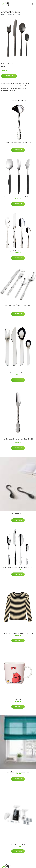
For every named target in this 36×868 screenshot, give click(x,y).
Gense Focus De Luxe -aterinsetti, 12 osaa (18, 197)
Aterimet (12, 64)
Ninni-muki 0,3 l (18, 699)
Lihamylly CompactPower (18, 844)
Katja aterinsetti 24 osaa (18, 373)
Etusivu (4, 15)
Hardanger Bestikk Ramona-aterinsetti (18, 251)
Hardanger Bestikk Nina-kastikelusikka (18, 143)
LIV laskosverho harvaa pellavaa (18, 772)
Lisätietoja (9, 76)
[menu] (32, 4)
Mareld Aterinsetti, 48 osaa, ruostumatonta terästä (18, 306)
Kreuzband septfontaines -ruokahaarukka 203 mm (18, 440)
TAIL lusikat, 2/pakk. (18, 513)
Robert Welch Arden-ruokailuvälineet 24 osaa (18, 567)
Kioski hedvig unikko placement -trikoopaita (18, 633)
